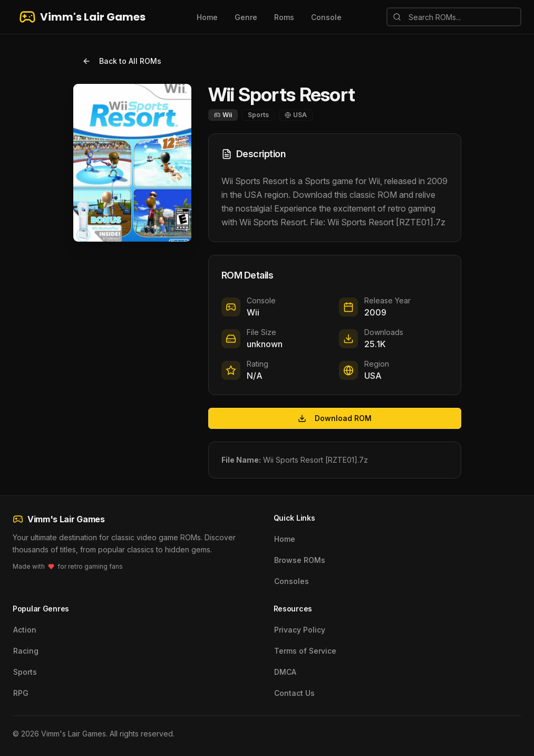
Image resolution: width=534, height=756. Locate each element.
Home (207, 17)
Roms (284, 17)
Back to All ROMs (122, 61)
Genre (246, 17)
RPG (21, 693)
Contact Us (294, 693)
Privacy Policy (300, 630)
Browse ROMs (300, 560)
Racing (26, 651)
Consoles (292, 581)
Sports (25, 672)
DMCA (285, 672)
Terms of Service (305, 651)
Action (25, 630)
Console (326, 17)
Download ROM (335, 418)
